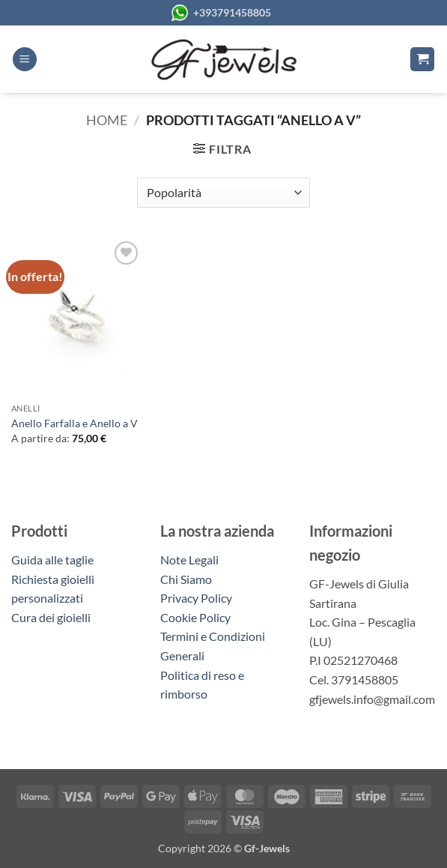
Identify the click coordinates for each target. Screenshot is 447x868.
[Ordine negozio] (223, 193)
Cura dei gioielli (51, 617)
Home (107, 120)
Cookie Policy (195, 617)
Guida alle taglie (55, 560)
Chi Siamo (186, 579)
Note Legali (189, 560)
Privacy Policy (196, 598)
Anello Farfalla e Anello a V (74, 423)
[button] (25, 60)
